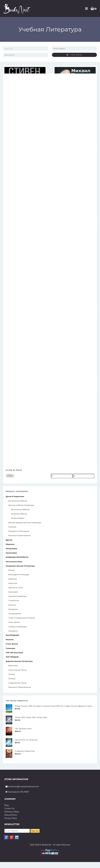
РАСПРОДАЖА (12, 635)
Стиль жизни (14, 622)
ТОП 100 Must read (14, 653)
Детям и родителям (15, 496)
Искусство (13, 583)
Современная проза (17, 683)
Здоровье (13, 579)
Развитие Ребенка (19, 514)
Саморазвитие (15, 614)
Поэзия (12, 674)
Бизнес (12, 570)
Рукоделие (13, 609)
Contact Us (9, 808)
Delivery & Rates (12, 812)
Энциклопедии (18, 518)
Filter (10, 476)
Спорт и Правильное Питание (22, 618)
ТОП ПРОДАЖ (12, 657)
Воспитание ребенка (18, 501)
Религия (12, 605)
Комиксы (12, 527)
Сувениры (10, 648)
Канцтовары (11, 553)
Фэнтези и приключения (20, 535)
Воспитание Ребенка (20, 509)
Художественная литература (19, 661)
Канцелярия (11, 549)
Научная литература (17, 596)
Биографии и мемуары (19, 574)
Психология (14, 600)
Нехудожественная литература (20, 566)
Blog (7, 805)
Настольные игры (14, 562)
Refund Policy (11, 815)
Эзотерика (13, 631)
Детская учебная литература (21, 505)
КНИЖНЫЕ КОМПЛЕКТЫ (17, 557)
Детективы (13, 665)
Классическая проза (17, 670)
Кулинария (13, 592)
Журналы (10, 544)
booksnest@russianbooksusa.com (24, 787)
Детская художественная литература (25, 523)
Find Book (74, 55)
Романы (12, 679)
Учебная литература (17, 627)
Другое (9, 540)
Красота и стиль (16, 588)
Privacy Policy (11, 818)
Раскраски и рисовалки (19, 531)
